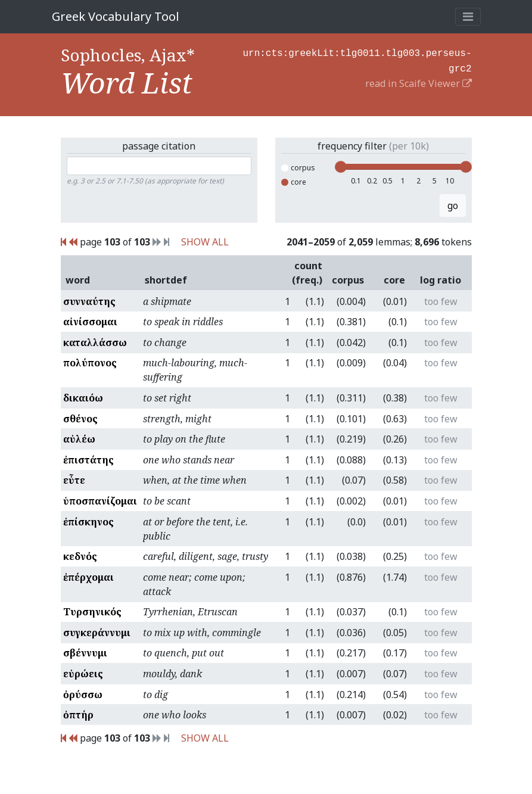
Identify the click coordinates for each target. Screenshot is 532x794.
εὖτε (74, 480)
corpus (298, 168)
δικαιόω (83, 398)
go (453, 205)
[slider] (341, 167)
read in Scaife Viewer (419, 81)
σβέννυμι (85, 653)
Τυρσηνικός (92, 612)
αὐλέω (79, 439)
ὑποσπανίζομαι (100, 501)
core (294, 182)
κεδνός (80, 556)
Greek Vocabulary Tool (116, 16)
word (78, 280)
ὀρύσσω (83, 695)
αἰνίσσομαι (90, 322)
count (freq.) (307, 273)
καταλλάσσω (95, 342)
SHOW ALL (205, 242)
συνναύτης (89, 301)
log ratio (441, 280)
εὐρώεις (83, 674)
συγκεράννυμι (97, 633)
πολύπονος (90, 363)
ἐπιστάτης (88, 460)
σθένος (80, 419)
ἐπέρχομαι (88, 577)
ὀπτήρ (78, 715)
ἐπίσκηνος (88, 522)
